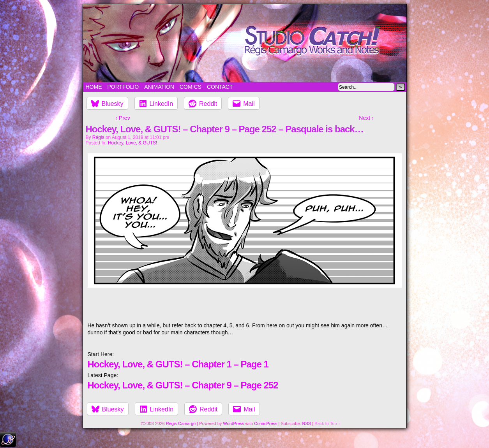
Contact (220, 87)
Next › (366, 118)
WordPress (233, 423)
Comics (191, 87)
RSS (307, 423)
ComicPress (266, 423)
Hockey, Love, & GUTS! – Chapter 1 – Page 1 (178, 364)
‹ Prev (123, 118)
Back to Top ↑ (327, 423)
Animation (159, 87)
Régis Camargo (181, 423)
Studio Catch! (245, 43)
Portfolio (123, 87)
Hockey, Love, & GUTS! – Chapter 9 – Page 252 (183, 385)
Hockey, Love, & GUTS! (133, 143)
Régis (98, 137)
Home (94, 87)
